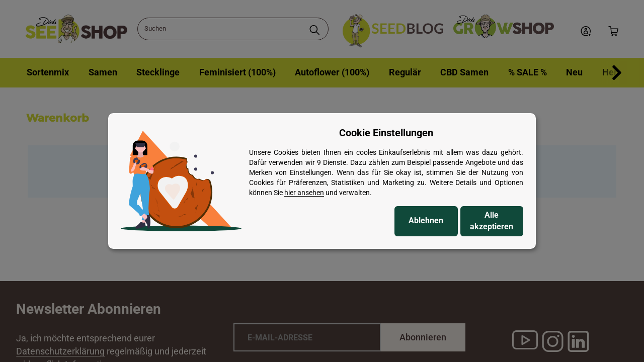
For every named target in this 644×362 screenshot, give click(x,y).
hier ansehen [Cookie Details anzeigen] (304, 193)
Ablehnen (426, 220)
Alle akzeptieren (492, 221)
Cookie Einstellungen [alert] (386, 133)
